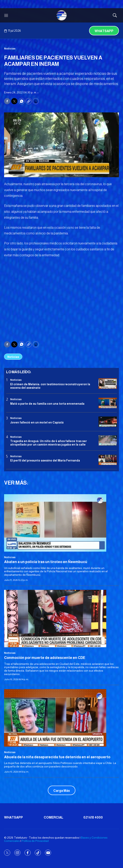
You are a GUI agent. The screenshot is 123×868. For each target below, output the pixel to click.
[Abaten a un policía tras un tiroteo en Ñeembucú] (61, 523)
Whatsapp (104, 31)
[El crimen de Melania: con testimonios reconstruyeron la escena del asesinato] (108, 384)
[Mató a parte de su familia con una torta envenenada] (108, 403)
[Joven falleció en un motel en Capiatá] (108, 422)
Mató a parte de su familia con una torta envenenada (47, 404)
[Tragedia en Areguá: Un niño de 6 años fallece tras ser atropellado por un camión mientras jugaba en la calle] (108, 441)
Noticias (10, 49)
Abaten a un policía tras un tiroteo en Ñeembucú (46, 562)
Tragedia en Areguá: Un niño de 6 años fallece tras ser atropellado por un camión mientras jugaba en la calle (49, 443)
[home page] (61, 15)
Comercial (54, 817)
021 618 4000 (93, 817)
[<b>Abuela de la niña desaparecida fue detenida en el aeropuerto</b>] (61, 718)
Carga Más (62, 791)
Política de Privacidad (35, 841)
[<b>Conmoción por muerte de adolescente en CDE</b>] (61, 619)
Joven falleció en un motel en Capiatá (37, 422)
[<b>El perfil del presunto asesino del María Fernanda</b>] (108, 460)
